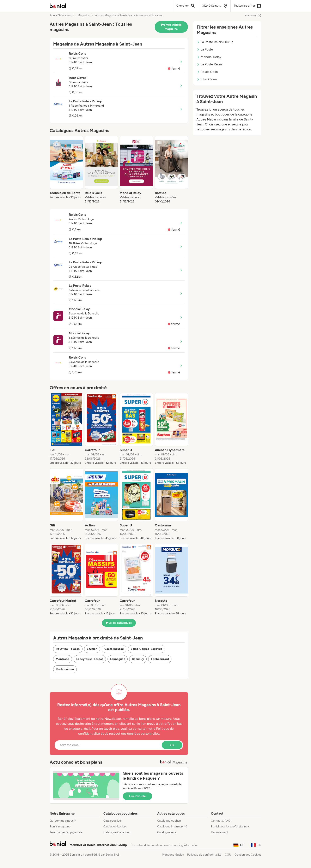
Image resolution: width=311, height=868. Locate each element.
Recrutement (220, 832)
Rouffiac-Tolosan (68, 649)
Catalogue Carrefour (117, 832)
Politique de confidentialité (204, 855)
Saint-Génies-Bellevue (147, 649)
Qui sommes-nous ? (63, 821)
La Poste (205, 49)
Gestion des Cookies (248, 855)
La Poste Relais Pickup (215, 42)
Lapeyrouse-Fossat (90, 659)
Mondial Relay (209, 57)
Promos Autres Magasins (171, 27)
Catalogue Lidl (112, 821)
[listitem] (66, 170)
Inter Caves (207, 79)
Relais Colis (207, 72)
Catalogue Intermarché (172, 826)
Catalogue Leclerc (115, 826)
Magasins (84, 16)
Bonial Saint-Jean (61, 16)
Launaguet (118, 659)
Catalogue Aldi (166, 832)
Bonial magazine (60, 826)
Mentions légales (173, 855)
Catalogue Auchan (169, 821)
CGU (228, 855)
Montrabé (63, 659)
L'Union (92, 649)
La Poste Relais (210, 64)
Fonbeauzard (160, 659)
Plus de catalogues (119, 623)
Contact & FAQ (221, 821)
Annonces (253, 16)
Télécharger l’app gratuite (66, 832)
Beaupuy (138, 659)
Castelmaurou (114, 649)
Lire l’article (138, 796)
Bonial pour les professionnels (230, 826)
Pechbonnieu (65, 669)
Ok (172, 745)
